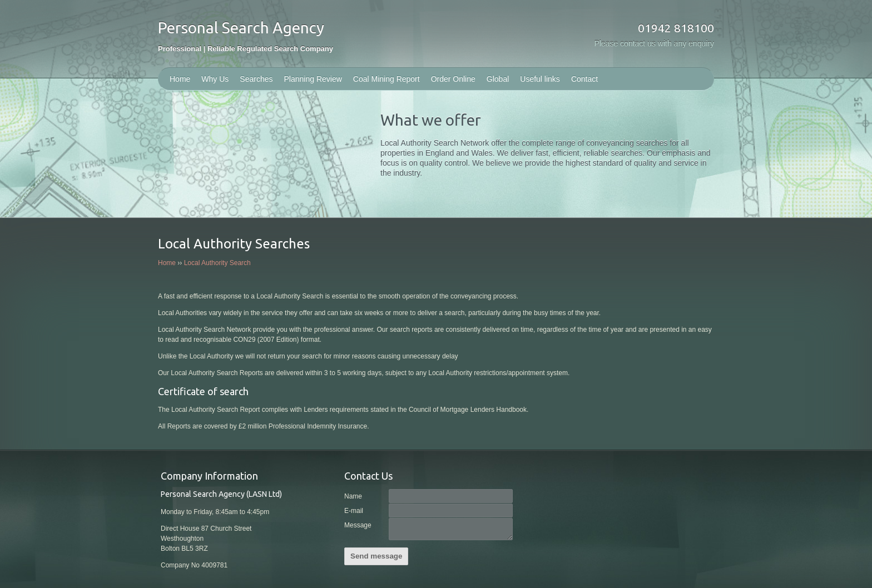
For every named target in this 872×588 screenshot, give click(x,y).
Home (180, 79)
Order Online (453, 79)
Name (353, 496)
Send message (376, 556)
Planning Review (313, 79)
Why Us (215, 79)
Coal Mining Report (387, 79)
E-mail (354, 511)
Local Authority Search (217, 263)
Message (358, 525)
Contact (584, 79)
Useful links (540, 79)
